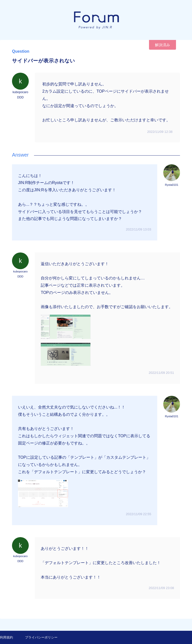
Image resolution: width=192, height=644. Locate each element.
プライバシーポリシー (41, 637)
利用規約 (6, 637)
